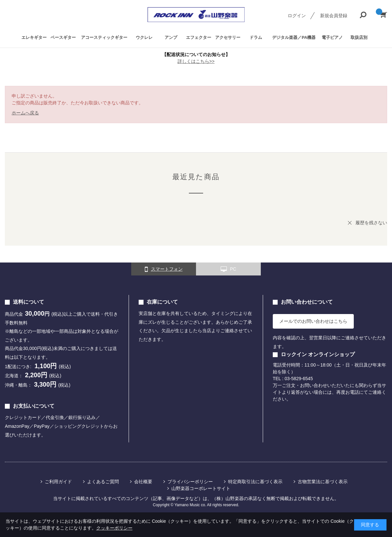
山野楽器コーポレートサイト (201, 488)
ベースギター (63, 37)
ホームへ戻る (25, 113)
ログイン (297, 16)
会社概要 (143, 482)
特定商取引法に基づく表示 (255, 482)
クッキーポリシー (114, 528)
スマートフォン (164, 269)
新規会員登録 (334, 16)
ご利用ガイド (58, 482)
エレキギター (34, 37)
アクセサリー (228, 37)
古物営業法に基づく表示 (323, 482)
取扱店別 (359, 37)
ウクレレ (144, 37)
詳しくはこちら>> (196, 61)
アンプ (171, 37)
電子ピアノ (332, 37)
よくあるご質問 (103, 482)
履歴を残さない (371, 223)
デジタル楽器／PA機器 (294, 37)
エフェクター (199, 37)
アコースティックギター (104, 37)
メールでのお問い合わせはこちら (313, 321)
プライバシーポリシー (190, 482)
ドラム (256, 37)
